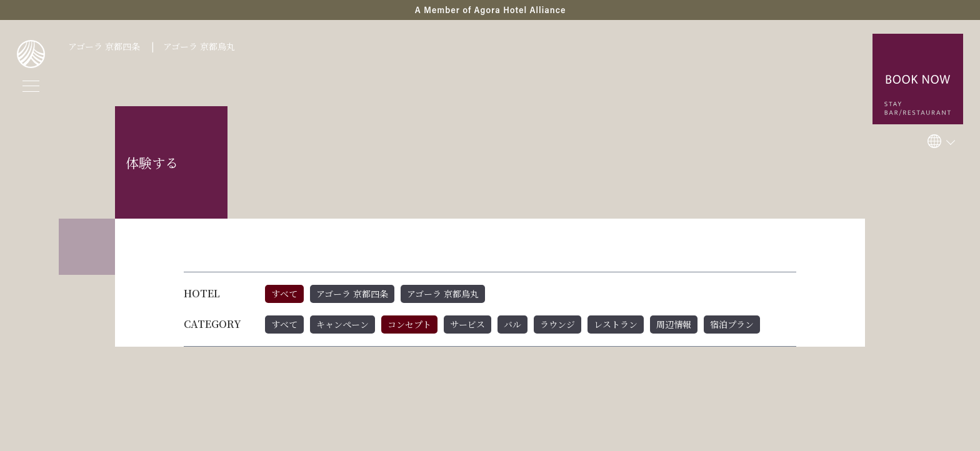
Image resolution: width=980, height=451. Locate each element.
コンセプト (409, 324)
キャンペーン (342, 324)
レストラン (616, 324)
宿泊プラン (732, 324)
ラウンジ (557, 324)
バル (512, 324)
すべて (284, 294)
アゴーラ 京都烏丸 (199, 46)
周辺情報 (674, 324)
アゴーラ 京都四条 (104, 46)
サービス (467, 324)
